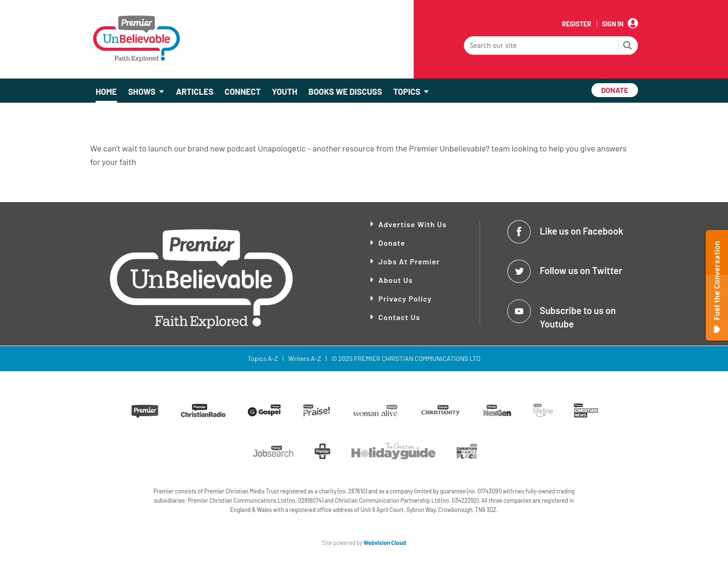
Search (628, 46)
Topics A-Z (263, 358)
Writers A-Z (305, 358)
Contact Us (399, 317)
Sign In (613, 24)
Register (576, 24)
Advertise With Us (413, 224)
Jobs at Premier (409, 261)
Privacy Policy (405, 298)
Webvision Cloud (385, 543)
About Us (396, 280)
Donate (392, 243)
